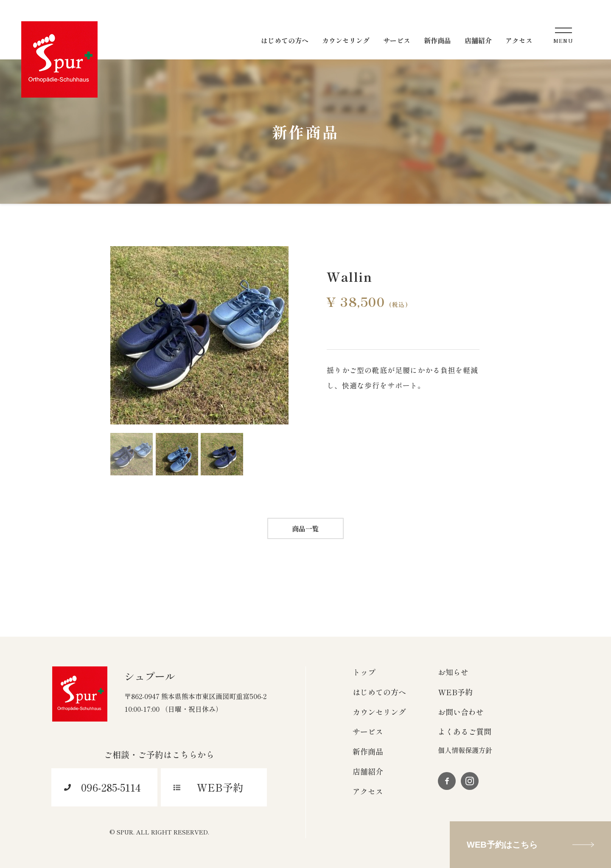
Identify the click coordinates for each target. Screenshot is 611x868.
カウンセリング (379, 712)
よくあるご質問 (465, 731)
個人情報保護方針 (465, 750)
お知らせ (453, 672)
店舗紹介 (368, 771)
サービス (368, 731)
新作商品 (368, 751)
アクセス (368, 791)
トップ (364, 672)
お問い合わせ (461, 712)
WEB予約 (455, 692)
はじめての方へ (379, 692)
